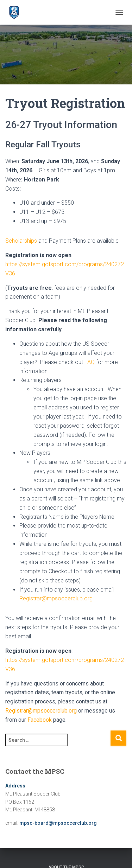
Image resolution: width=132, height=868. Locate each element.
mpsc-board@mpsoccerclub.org (58, 823)
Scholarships (21, 241)
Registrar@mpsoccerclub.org (56, 598)
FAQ (90, 362)
